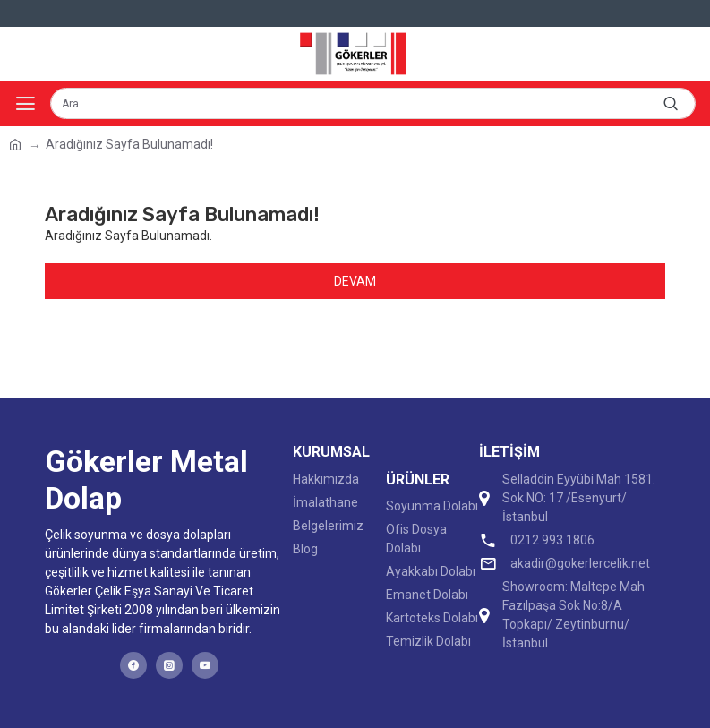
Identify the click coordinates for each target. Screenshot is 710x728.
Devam (355, 281)
